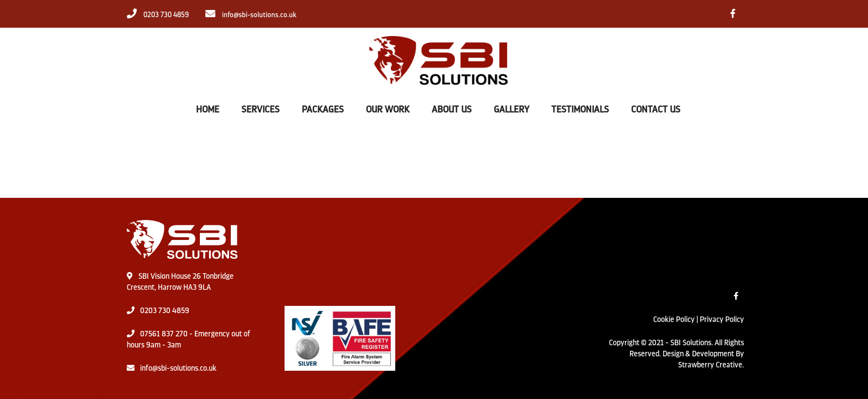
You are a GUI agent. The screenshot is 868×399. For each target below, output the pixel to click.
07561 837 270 (164, 334)
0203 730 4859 (165, 310)
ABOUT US (452, 109)
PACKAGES (323, 109)
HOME (208, 109)
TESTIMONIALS (580, 109)
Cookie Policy (674, 319)
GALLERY (512, 109)
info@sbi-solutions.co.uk (178, 368)
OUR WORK (388, 109)
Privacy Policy (722, 319)
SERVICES (260, 109)
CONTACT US (656, 109)
